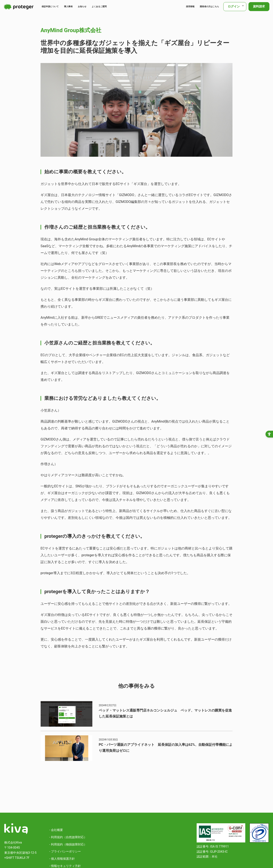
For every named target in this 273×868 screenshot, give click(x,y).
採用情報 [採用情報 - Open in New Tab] (176, 6)
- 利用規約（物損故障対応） (68, 844)
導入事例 (82, 6)
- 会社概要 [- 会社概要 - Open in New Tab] (56, 830)
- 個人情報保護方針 (62, 859)
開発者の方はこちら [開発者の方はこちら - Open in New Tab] (203, 6)
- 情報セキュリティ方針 (65, 866)
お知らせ (101, 6)
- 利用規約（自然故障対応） (68, 837)
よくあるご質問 (125, 6)
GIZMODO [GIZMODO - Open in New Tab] (127, 195)
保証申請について (56, 6)
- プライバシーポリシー (65, 851)
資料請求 (258, 6)
